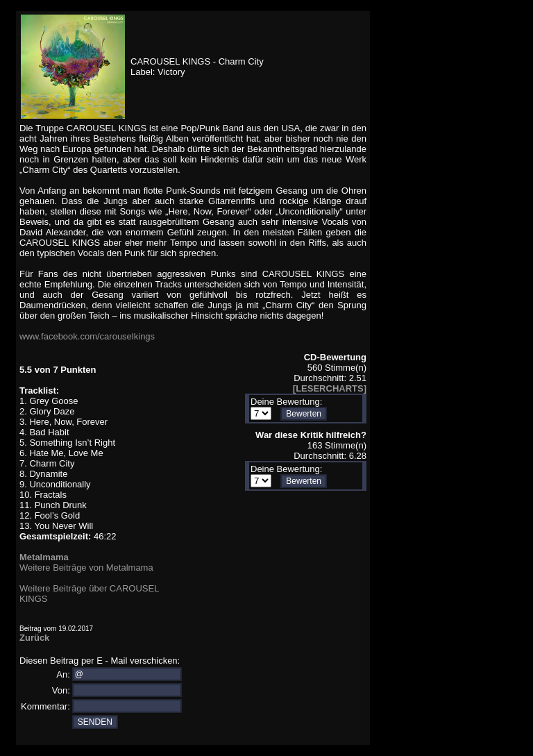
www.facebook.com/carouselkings (87, 336)
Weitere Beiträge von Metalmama (86, 568)
